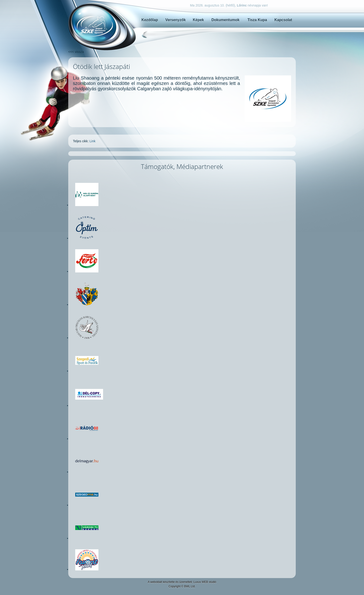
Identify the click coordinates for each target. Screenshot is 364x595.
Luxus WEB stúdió (205, 582)
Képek (198, 20)
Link (93, 141)
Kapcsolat (283, 20)
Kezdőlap (150, 20)
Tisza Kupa (257, 20)
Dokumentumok (226, 20)
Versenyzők (175, 20)
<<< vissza (76, 52)
